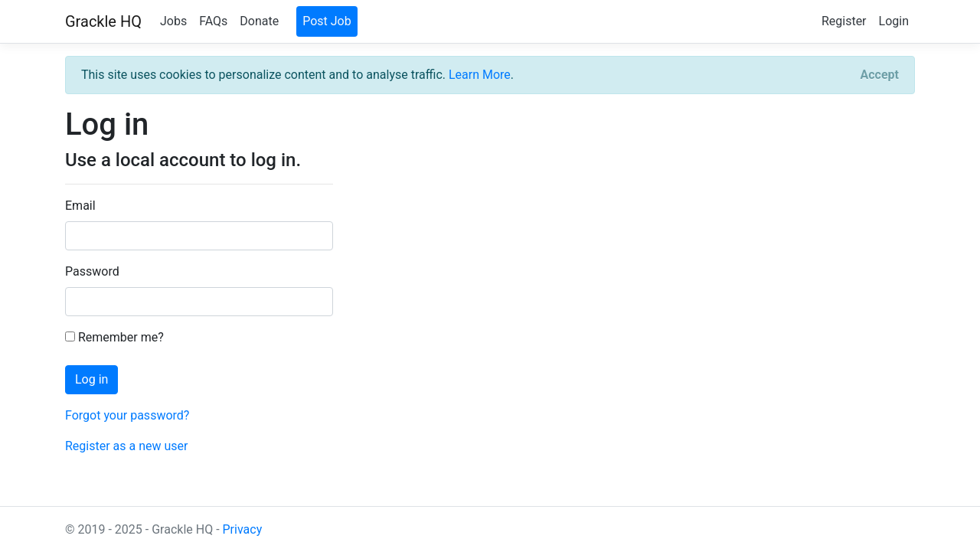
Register (844, 21)
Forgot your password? (127, 415)
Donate (259, 21)
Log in (91, 379)
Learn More (480, 75)
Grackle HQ (103, 21)
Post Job (327, 21)
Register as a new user (126, 446)
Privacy (243, 529)
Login (894, 21)
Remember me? (114, 337)
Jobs (173, 21)
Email (80, 206)
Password (92, 271)
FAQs (213, 21)
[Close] (880, 75)
